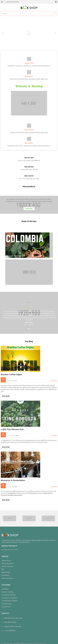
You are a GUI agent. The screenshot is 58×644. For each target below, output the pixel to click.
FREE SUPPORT (29, 176)
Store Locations (7, 578)
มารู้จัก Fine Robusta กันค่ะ (12, 429)
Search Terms (6, 560)
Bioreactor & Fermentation (13, 480)
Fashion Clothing (7, 592)
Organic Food (29, 63)
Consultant (5, 575)
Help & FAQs (6, 572)
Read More (6, 396)
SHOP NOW (29, 209)
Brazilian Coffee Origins (11, 374)
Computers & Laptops (9, 598)
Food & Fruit (6, 607)
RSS (3, 569)
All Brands (5, 589)
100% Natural (29, 130)
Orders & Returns (8, 566)
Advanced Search (8, 563)
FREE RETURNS (29, 158)
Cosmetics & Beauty (9, 595)
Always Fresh (29, 76)
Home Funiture (7, 604)
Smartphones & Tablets (10, 601)
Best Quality (29, 143)
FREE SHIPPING (29, 167)
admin (55, 381)
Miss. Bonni (29, 322)
